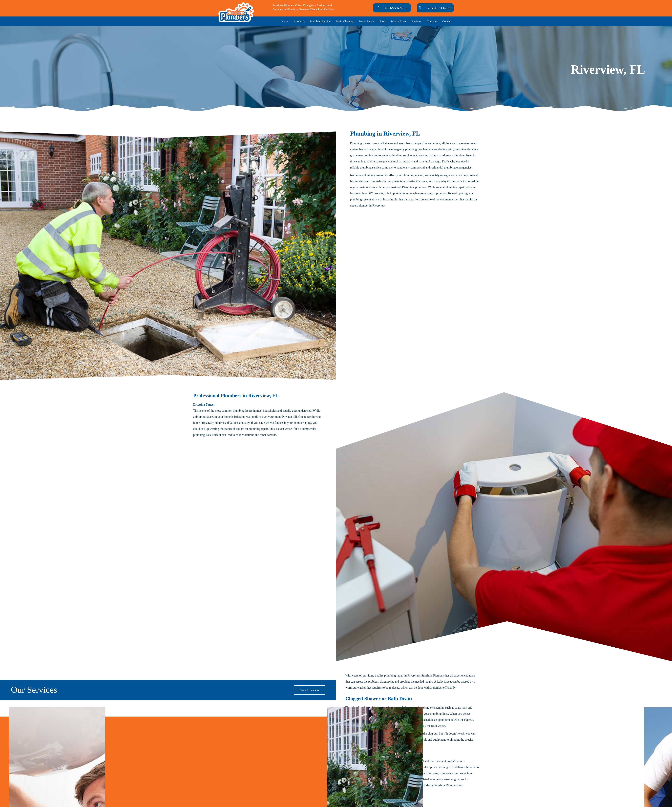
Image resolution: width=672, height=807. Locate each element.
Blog (382, 21)
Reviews (417, 21)
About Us (299, 21)
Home (285, 21)
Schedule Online (439, 8)
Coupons (432, 21)
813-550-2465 (396, 8)
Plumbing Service (320, 21)
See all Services (310, 690)
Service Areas (398, 21)
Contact (447, 21)
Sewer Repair (367, 21)
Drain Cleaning (345, 21)
